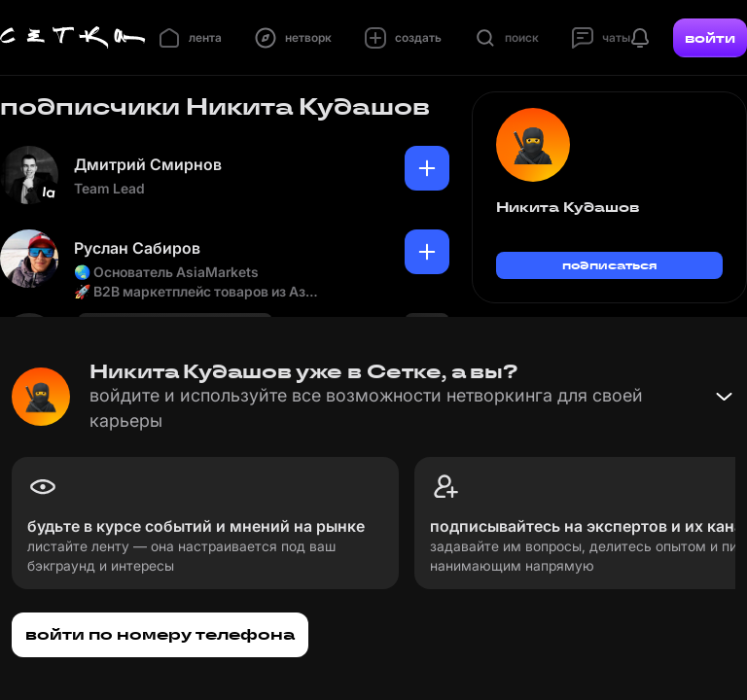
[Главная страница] (73, 38)
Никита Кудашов (568, 207)
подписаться (610, 265)
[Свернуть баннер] (724, 397)
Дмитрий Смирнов (148, 164)
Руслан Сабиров (137, 248)
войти (710, 38)
